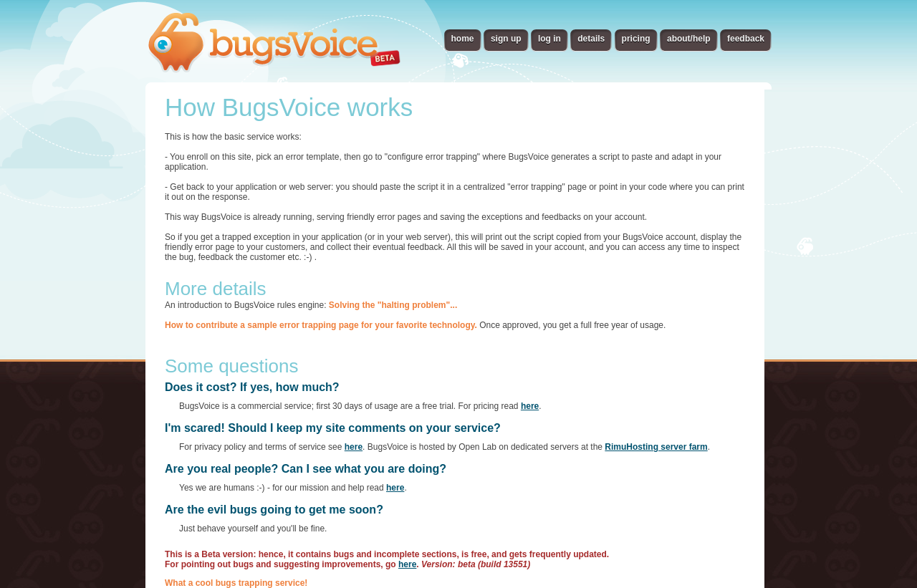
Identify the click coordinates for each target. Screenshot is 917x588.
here (530, 406)
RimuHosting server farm (656, 447)
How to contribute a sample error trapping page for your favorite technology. (321, 325)
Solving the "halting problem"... (393, 305)
